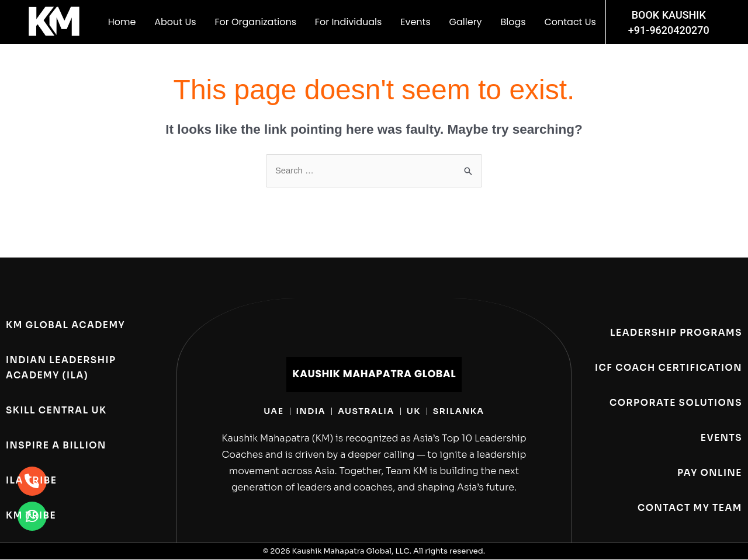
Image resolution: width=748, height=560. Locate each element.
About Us (175, 22)
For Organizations (255, 22)
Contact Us (570, 22)
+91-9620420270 (669, 30)
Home (122, 22)
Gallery (466, 22)
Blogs (513, 22)
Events (415, 22)
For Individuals (349, 22)
